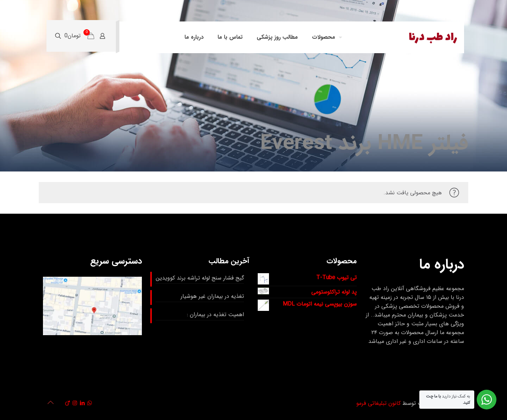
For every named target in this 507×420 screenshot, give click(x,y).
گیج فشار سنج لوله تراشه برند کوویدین (200, 278)
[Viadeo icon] (67, 403)
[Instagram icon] (75, 403)
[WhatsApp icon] (90, 403)
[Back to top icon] (50, 403)
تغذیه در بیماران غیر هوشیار (212, 296)
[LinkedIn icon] (82, 403)
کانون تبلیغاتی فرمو (378, 403)
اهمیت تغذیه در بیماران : (215, 315)
